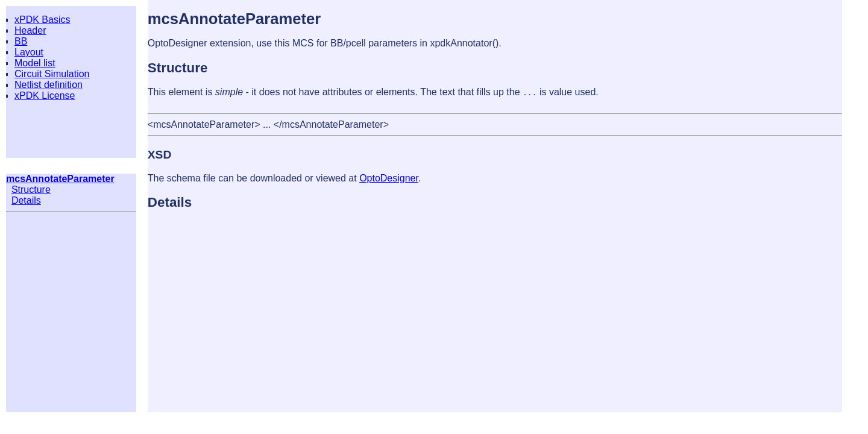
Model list (35, 63)
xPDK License (45, 96)
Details (26, 200)
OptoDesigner (389, 178)
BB (21, 41)
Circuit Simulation (52, 74)
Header (30, 30)
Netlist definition (49, 85)
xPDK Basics (42, 20)
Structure (31, 190)
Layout (29, 52)
